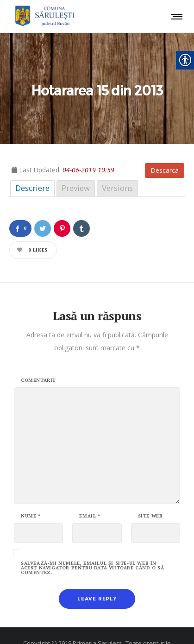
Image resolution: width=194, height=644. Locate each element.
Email (90, 488)
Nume (31, 488)
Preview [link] (76, 160)
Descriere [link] (32, 160)
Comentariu (38, 353)
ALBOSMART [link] (131, 628)
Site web (150, 488)
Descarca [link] (165, 142)
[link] (43, 16)
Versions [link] (117, 160)
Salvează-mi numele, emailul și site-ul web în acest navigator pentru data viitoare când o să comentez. (93, 540)
